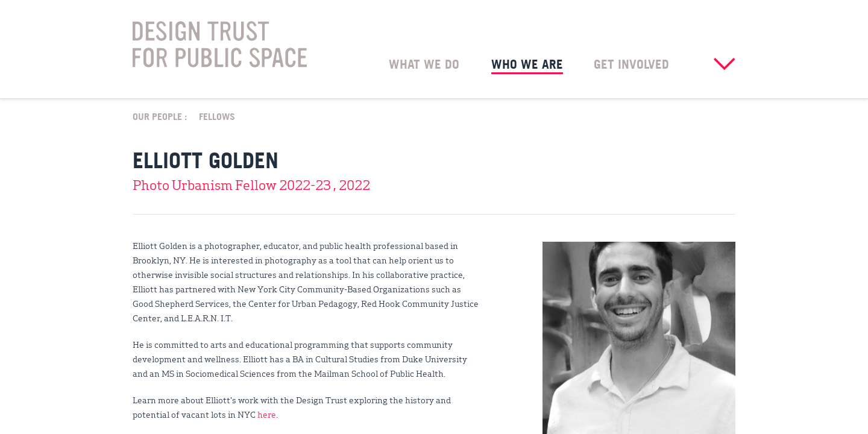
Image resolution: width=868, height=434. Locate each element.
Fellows (217, 116)
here (267, 414)
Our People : (160, 116)
